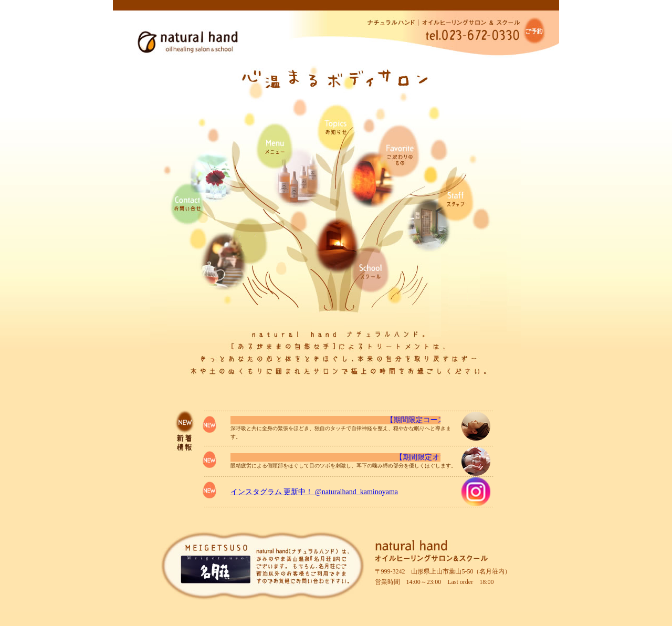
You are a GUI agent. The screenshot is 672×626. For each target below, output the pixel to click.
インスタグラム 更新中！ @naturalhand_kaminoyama (314, 492)
